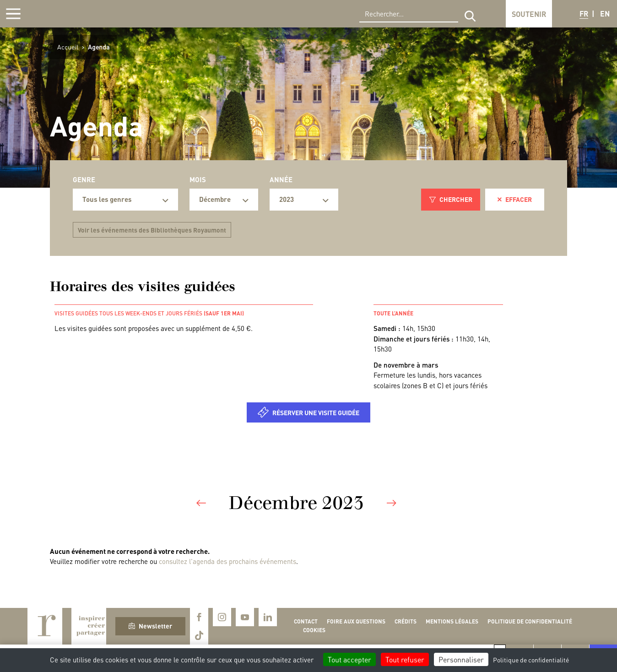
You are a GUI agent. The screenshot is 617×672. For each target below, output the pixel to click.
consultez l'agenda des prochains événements (227, 561)
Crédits (406, 621)
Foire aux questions (356, 621)
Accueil (68, 47)
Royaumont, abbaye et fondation (71, 14)
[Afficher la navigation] (13, 14)
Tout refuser (405, 659)
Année (281, 179)
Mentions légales (452, 621)
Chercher (451, 199)
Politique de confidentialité (530, 621)
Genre (84, 179)
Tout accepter (349, 659)
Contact (306, 621)
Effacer (515, 199)
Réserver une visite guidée (316, 412)
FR (584, 14)
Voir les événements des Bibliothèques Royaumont (152, 230)
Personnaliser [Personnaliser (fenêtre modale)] (461, 659)
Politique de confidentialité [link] (531, 660)
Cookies (314, 630)
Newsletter (150, 626)
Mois (198, 179)
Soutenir (529, 14)
